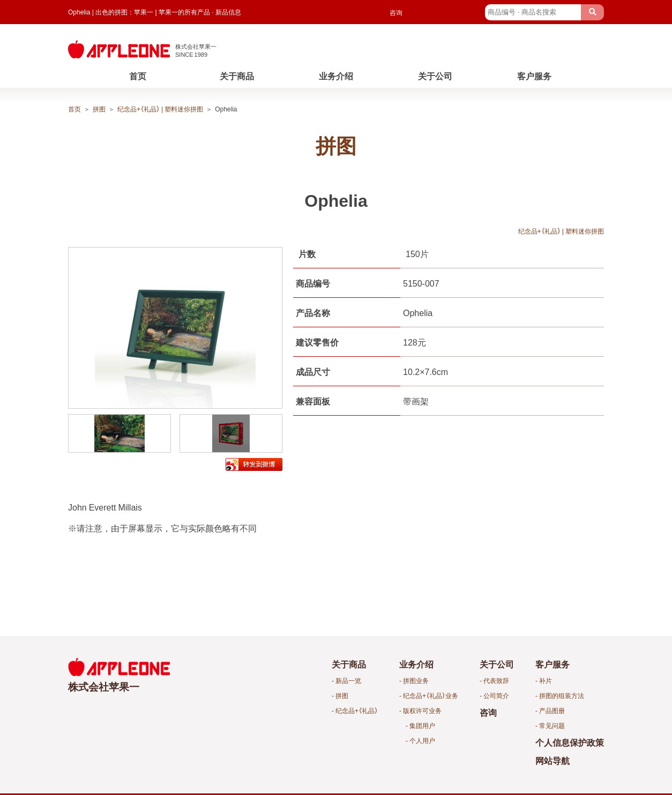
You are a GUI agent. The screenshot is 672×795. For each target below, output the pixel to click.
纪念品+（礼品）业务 (431, 695)
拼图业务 (416, 680)
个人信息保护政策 (570, 742)
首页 (138, 76)
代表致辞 (496, 680)
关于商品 (237, 76)
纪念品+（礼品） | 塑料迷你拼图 (160, 109)
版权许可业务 (422, 710)
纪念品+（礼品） (357, 710)
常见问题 (552, 725)
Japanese (424, 12)
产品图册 (552, 710)
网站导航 (552, 760)
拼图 (99, 109)
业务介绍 (336, 76)
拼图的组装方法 (562, 695)
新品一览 (348, 680)
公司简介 (496, 695)
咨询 (396, 12)
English (463, 12)
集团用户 (422, 725)
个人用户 (422, 740)
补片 (546, 680)
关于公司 (435, 76)
